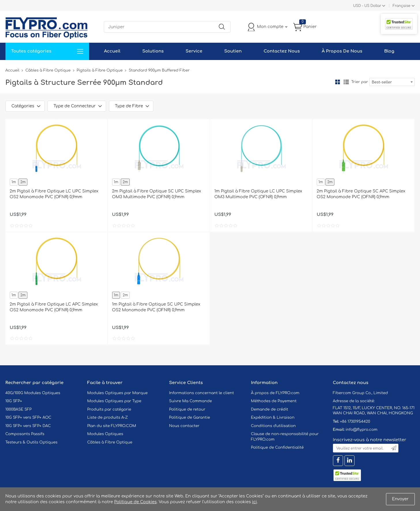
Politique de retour (187, 409)
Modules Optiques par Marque (118, 393)
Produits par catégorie (109, 409)
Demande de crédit (270, 409)
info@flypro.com (362, 430)
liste (346, 82)
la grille (338, 82)
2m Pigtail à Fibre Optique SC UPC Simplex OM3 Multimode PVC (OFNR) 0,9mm (157, 194)
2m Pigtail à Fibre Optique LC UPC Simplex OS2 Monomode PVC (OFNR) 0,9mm (54, 194)
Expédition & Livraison (273, 418)
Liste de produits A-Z (108, 418)
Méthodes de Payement (274, 401)
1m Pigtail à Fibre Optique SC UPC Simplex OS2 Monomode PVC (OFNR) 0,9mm (156, 307)
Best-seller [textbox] (382, 82)
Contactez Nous (282, 51)
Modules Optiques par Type (114, 401)
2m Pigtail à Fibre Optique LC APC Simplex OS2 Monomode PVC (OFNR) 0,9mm (54, 307)
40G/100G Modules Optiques (33, 393)
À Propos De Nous (342, 51)
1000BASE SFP (19, 409)
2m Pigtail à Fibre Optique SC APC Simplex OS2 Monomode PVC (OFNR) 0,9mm (361, 194)
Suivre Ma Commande (191, 401)
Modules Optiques (105, 434)
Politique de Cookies (135, 502)
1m (14, 182)
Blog (389, 51)
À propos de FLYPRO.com (275, 393)
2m (23, 182)
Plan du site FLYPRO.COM (112, 426)
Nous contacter (184, 426)
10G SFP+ (14, 401)
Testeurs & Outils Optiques (32, 442)
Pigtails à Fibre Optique (100, 70)
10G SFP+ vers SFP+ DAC (28, 426)
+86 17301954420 (355, 422)
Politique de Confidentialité (277, 448)
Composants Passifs (25, 434)
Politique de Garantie (190, 418)
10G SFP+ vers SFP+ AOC (29, 418)
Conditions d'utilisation (273, 426)
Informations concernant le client (202, 393)
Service (194, 51)
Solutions (153, 51)
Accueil (112, 51)
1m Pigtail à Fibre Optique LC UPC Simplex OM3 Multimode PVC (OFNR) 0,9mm (258, 194)
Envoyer (400, 499)
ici (254, 502)
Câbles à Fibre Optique (48, 70)
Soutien (233, 51)
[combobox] (392, 82)
